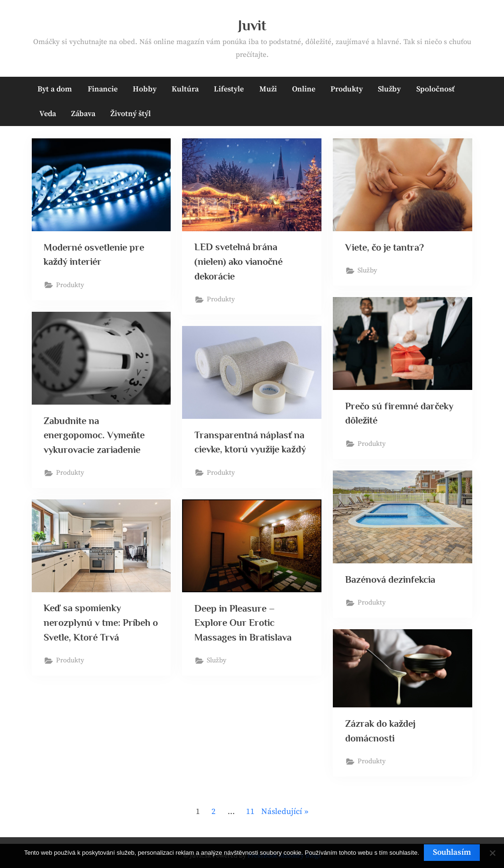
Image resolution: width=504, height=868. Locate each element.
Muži (268, 89)
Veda (48, 114)
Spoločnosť (435, 89)
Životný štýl (131, 114)
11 (250, 812)
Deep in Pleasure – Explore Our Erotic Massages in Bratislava (243, 623)
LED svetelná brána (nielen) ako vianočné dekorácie (238, 261)
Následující (282, 812)
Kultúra (185, 89)
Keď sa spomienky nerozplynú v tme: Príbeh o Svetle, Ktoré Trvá (101, 622)
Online (304, 89)
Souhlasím (452, 852)
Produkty (347, 89)
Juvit (252, 25)
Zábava (83, 114)
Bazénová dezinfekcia (390, 579)
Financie (103, 89)
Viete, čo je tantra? (385, 247)
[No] (492, 853)
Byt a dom (55, 89)
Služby (389, 89)
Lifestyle (229, 89)
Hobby (145, 89)
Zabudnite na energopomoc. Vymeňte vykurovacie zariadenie (94, 435)
